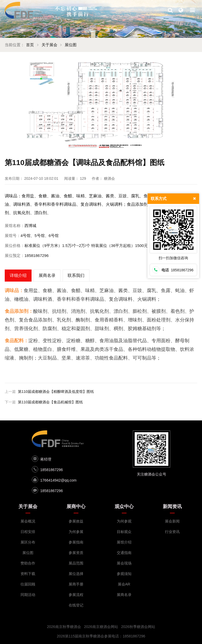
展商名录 (124, 595)
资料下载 (28, 574)
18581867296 (52, 470)
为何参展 (76, 532)
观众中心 (124, 506)
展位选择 (76, 574)
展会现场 (124, 563)
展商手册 (76, 584)
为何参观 (124, 521)
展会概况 (28, 521)
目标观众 (124, 532)
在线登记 (76, 605)
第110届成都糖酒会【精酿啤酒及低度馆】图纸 (56, 392)
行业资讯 (172, 532)
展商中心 (76, 506)
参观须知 (124, 574)
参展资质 (76, 553)
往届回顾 (28, 584)
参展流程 (76, 595)
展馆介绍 (124, 542)
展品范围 (76, 563)
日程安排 (28, 532)
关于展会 (49, 45)
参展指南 (76, 542)
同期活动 (28, 595)
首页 (30, 45)
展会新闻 (172, 521)
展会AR (124, 584)
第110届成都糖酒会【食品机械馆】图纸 (50, 402)
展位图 (71, 45)
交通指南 (124, 553)
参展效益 (76, 521)
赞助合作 (28, 563)
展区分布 (28, 542)
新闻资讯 (172, 506)
